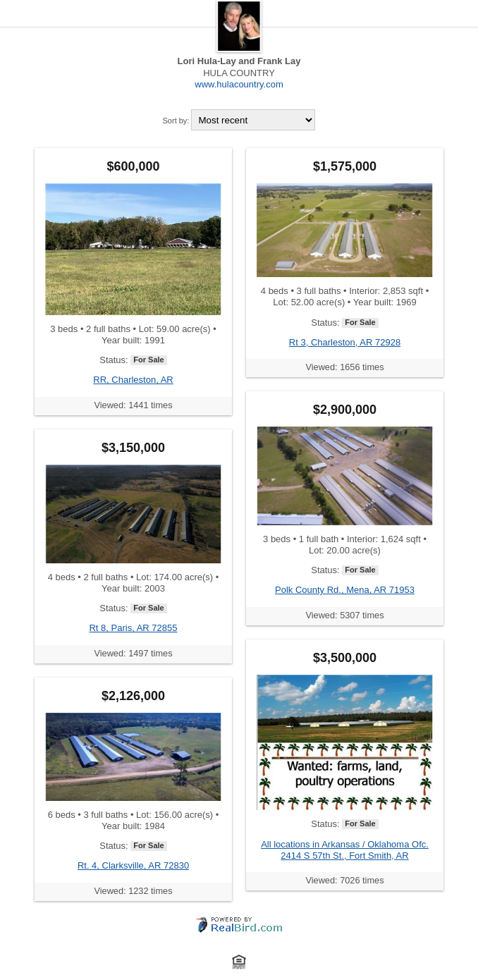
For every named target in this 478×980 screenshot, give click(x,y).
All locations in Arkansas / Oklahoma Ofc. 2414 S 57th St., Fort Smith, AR (345, 850)
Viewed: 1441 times (133, 405)
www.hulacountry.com (239, 84)
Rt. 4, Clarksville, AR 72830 (133, 865)
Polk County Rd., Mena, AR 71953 (345, 590)
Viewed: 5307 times (344, 615)
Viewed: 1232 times (133, 891)
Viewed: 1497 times (133, 653)
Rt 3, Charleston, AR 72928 (345, 342)
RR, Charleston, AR (133, 380)
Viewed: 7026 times (344, 880)
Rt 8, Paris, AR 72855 (133, 628)
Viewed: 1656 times (344, 367)
